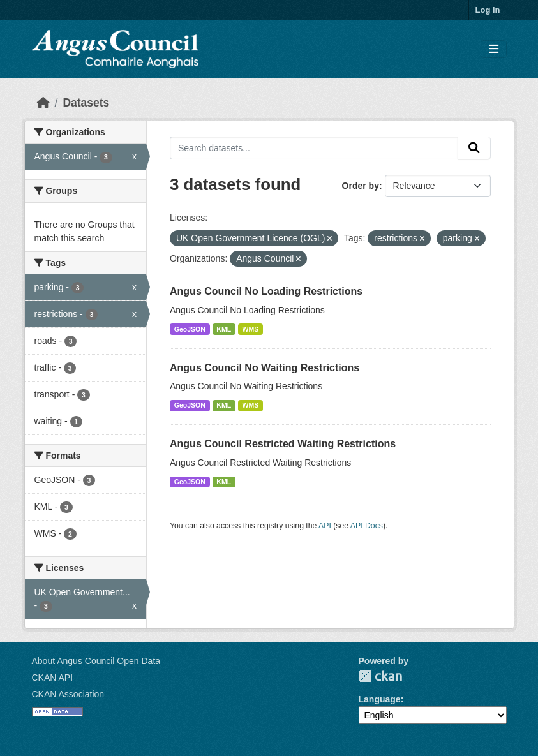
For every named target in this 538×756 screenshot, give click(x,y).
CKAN (380, 676)
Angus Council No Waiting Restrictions (265, 368)
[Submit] (474, 148)
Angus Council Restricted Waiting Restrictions (283, 444)
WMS (251, 329)
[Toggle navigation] (494, 49)
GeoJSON (190, 329)
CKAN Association (68, 694)
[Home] (43, 103)
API (325, 526)
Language (380, 699)
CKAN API (53, 678)
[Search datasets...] (314, 148)
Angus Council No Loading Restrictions (266, 291)
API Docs (367, 526)
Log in (488, 10)
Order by (361, 186)
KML (224, 329)
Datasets (86, 103)
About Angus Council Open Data (96, 661)
